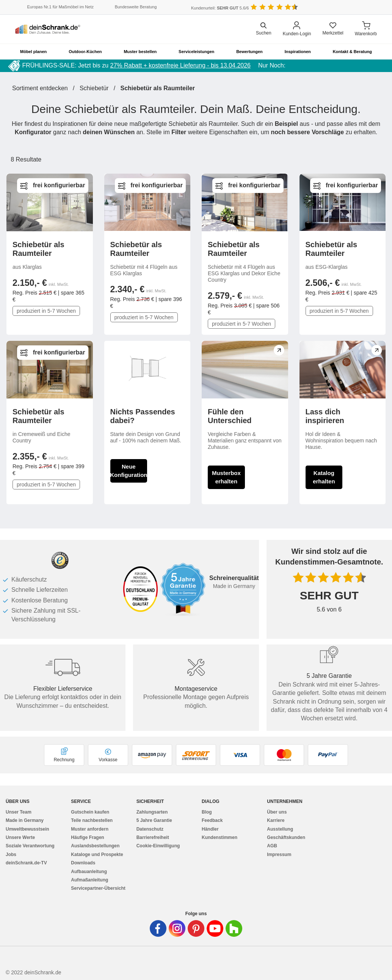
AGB (272, 846)
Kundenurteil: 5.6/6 (220, 8)
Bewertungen (249, 52)
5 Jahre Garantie (154, 820)
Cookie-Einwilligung (158, 846)
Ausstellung (280, 829)
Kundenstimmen (220, 837)
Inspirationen (298, 52)
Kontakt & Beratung (352, 52)
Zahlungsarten (152, 812)
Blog (207, 812)
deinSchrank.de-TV (26, 863)
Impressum (279, 855)
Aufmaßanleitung (89, 880)
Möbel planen (33, 52)
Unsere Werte (20, 837)
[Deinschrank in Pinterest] (196, 928)
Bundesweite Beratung (136, 7)
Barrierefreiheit (153, 837)
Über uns (277, 812)
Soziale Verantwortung (30, 846)
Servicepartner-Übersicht (98, 888)
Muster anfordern (90, 829)
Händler (210, 829)
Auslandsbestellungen (95, 846)
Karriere (276, 820)
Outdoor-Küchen (85, 52)
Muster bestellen (140, 52)
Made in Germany (25, 820)
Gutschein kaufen (90, 812)
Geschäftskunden (286, 837)
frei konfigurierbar (59, 185)
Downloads (83, 863)
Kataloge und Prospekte (97, 855)
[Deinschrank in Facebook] (158, 928)
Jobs (11, 855)
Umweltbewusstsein (27, 829)
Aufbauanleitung (89, 872)
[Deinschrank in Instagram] (177, 928)
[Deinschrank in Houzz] (234, 928)
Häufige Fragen (87, 837)
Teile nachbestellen (92, 820)
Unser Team (19, 812)
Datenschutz (150, 829)
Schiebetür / (100, 88)
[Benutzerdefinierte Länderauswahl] (365, 7)
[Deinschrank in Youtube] (215, 928)
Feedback (212, 820)
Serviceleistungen (196, 52)
